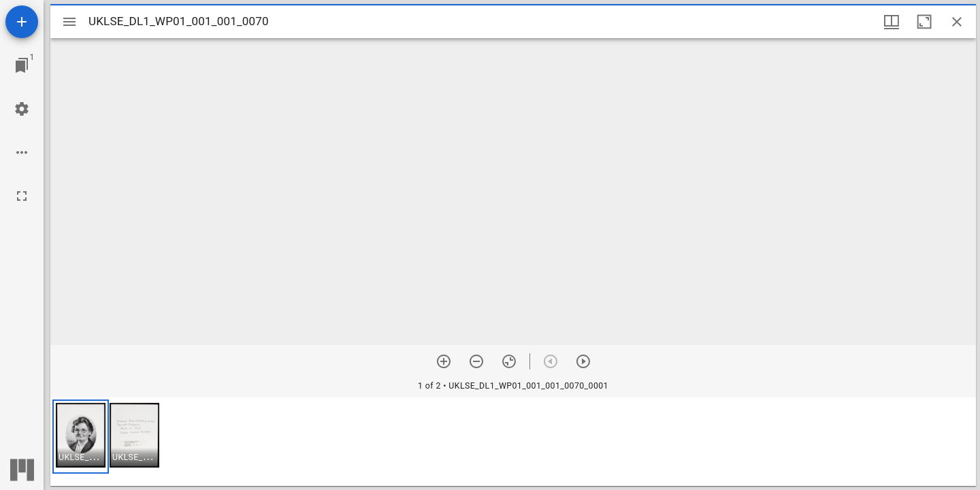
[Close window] (957, 22)
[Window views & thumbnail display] (892, 22)
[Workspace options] (22, 152)
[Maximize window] (924, 22)
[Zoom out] (476, 361)
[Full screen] (22, 196)
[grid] (513, 442)
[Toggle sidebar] (69, 22)
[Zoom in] (444, 361)
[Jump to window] (22, 65)
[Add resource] (22, 22)
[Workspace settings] (22, 109)
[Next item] (583, 361)
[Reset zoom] (509, 361)
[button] (81, 437)
